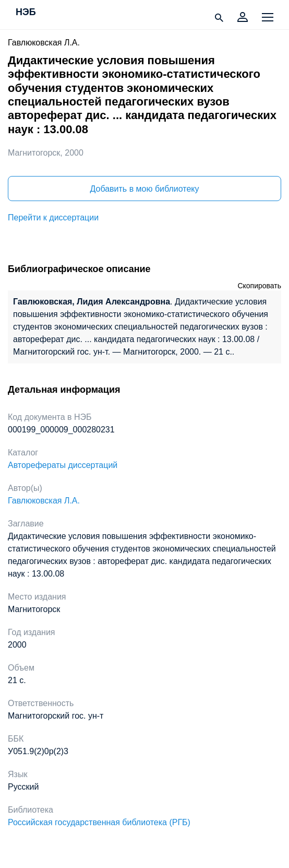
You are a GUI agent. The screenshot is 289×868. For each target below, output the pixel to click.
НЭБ (26, 13)
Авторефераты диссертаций (63, 465)
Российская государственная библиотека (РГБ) (99, 822)
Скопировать (259, 286)
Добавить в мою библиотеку (144, 189)
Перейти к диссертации (53, 218)
